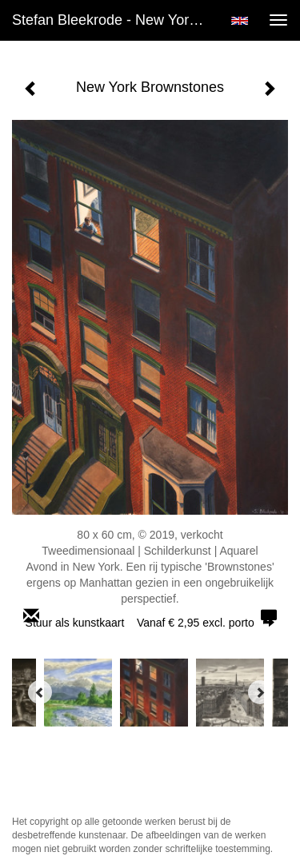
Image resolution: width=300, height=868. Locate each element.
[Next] (260, 692)
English (240, 21)
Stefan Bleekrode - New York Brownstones (115, 20)
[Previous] (40, 692)
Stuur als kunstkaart (150, 623)
